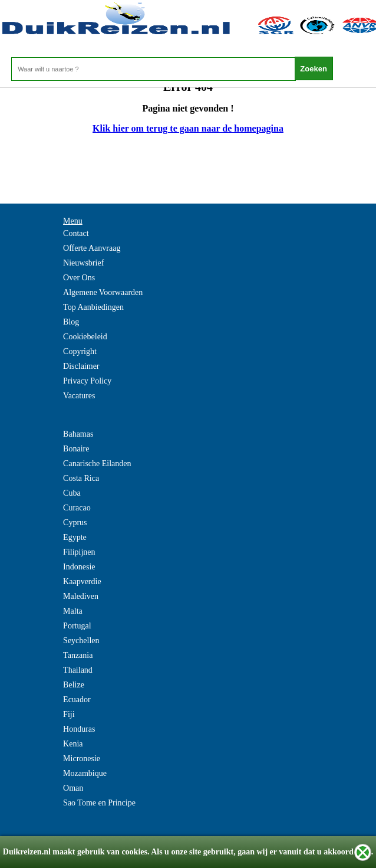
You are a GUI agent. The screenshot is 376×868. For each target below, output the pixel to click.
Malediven (81, 596)
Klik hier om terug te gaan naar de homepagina (188, 128)
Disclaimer (81, 366)
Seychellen (81, 641)
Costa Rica (81, 478)
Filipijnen (79, 552)
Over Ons (79, 278)
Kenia (73, 744)
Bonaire (76, 449)
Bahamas (78, 434)
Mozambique (85, 773)
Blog (71, 322)
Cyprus (75, 523)
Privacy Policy (87, 381)
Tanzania (78, 655)
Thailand (78, 670)
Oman (73, 788)
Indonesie (79, 567)
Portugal (77, 626)
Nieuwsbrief (83, 263)
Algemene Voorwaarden (103, 292)
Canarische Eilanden (97, 464)
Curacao (77, 508)
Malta (73, 611)
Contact (76, 233)
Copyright (80, 351)
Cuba (72, 493)
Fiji (69, 714)
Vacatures (79, 396)
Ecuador (77, 700)
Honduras (79, 729)
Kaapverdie (82, 582)
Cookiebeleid (85, 337)
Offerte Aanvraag (92, 248)
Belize (74, 685)
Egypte (75, 537)
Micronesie (82, 759)
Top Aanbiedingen (93, 307)
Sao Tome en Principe (99, 803)
